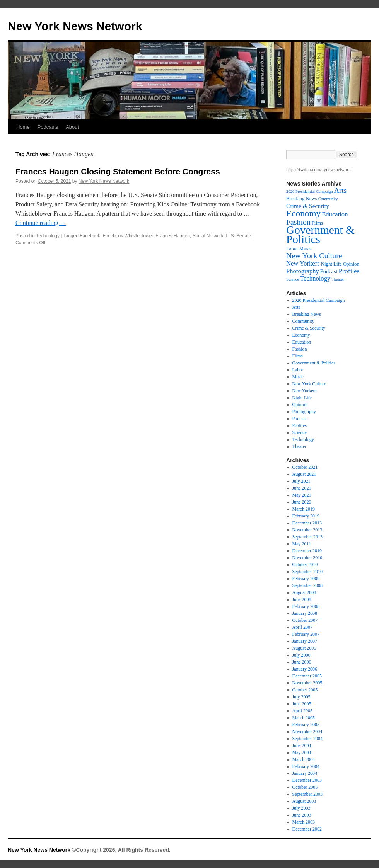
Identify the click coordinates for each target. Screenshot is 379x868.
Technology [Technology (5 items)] (315, 278)
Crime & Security (309, 328)
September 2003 (307, 794)
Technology (48, 236)
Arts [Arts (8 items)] (340, 190)
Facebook (90, 236)
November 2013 (307, 530)
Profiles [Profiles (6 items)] (349, 271)
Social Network (208, 236)
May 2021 (302, 495)
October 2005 (305, 690)
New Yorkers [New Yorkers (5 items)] (303, 263)
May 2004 (302, 752)
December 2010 (307, 551)
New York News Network (75, 26)
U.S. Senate (238, 236)
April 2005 (302, 711)
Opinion (300, 405)
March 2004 (304, 759)
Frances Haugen (173, 236)
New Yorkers (305, 391)
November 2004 (307, 732)
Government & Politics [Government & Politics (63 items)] (320, 235)
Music (298, 377)
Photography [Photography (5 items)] (303, 271)
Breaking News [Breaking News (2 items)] (302, 199)
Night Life (302, 398)
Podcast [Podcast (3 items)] (329, 271)
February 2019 (306, 516)
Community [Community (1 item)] (328, 199)
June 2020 (302, 502)
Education (302, 342)
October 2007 (305, 620)
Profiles (300, 425)
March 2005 (304, 718)
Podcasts (48, 127)
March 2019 (304, 509)
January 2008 (305, 613)
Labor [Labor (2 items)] (292, 248)
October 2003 (305, 787)
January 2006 (305, 669)
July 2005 (301, 697)
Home (23, 127)
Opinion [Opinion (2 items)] (351, 264)
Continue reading (41, 223)
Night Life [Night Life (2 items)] (331, 264)
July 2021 (301, 481)
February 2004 (306, 766)
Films (298, 356)
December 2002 (307, 829)
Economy (301, 335)
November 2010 (307, 558)
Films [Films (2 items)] (317, 223)
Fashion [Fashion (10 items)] (298, 222)
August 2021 (304, 474)
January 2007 (305, 641)
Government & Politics (314, 363)
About (72, 127)
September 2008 (307, 585)
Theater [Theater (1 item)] (338, 279)
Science (300, 432)
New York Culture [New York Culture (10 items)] (314, 255)
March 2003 (304, 822)
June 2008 (302, 599)
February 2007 (306, 634)
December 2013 (307, 523)
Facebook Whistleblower (128, 236)
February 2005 (306, 725)
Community (303, 321)
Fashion (300, 349)
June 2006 (302, 662)
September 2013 (307, 537)
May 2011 (302, 544)
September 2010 (307, 572)
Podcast (300, 419)
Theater (300, 446)
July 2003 (301, 808)
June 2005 (302, 704)
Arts (296, 307)
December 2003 (307, 780)
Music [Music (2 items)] (306, 248)
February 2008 (306, 606)
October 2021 (305, 467)
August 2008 (304, 592)
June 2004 (302, 745)
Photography (304, 412)
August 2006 (304, 648)
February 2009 (306, 579)
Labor (298, 370)
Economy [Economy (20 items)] (303, 213)
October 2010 (305, 565)
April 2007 (302, 627)
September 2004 (307, 739)
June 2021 (302, 488)
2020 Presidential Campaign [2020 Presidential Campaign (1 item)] (310, 191)
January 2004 (305, 773)
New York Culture (309, 384)
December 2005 (307, 676)
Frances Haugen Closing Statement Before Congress (118, 171)
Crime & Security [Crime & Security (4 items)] (308, 206)
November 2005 (307, 683)
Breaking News (307, 314)
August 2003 (304, 801)
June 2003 (302, 815)
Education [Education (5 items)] (335, 214)
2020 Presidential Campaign (319, 300)
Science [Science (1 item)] (293, 279)
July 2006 (301, 655)
